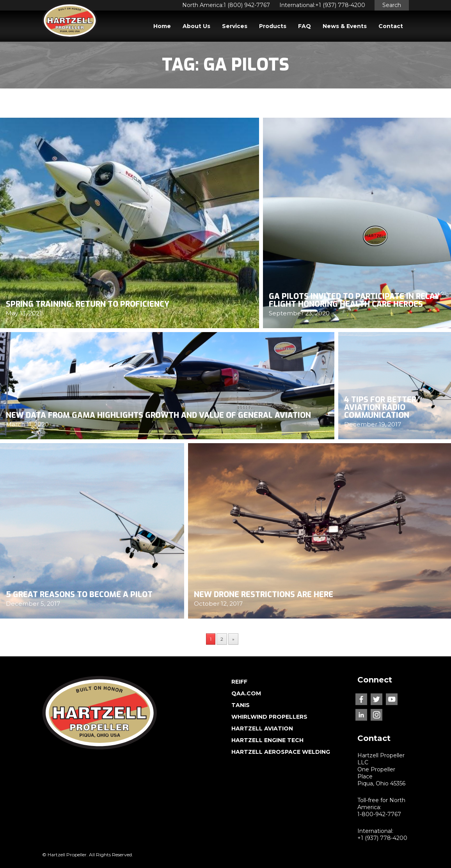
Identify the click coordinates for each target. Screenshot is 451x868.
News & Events (345, 26)
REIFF (239, 682)
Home (162, 26)
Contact (391, 26)
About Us (196, 26)
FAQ (305, 26)
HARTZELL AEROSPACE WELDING (281, 752)
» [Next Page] (233, 639)
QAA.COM (246, 693)
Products (273, 26)
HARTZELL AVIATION (262, 728)
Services (235, 26)
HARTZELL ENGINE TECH (267, 740)
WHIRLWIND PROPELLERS (269, 717)
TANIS (241, 705)
